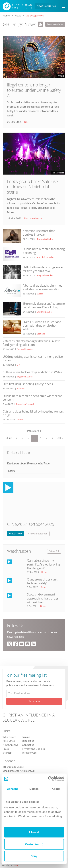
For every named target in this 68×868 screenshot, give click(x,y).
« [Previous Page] (17, 438)
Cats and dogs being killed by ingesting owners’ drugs (33, 413)
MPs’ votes (9, 741)
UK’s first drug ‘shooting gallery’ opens (28, 384)
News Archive (55, 24)
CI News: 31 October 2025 (31, 524)
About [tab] (56, 789)
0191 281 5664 (16, 767)
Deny (34, 856)
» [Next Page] (52, 438)
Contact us (28, 745)
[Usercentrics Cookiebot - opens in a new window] (48, 779)
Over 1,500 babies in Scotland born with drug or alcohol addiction (42, 326)
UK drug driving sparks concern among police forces (33, 358)
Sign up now (34, 701)
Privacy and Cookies (33, 749)
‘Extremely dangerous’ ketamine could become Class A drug (44, 305)
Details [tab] (34, 789)
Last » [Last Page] (60, 438)
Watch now (15, 534)
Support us (28, 741)
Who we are (9, 737)
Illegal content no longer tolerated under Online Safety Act (34, 90)
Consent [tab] (12, 789)
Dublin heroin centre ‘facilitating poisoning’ (44, 251)
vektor (16, 865)
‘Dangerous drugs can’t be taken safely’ (42, 581)
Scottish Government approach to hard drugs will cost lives (43, 598)
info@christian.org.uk (22, 771)
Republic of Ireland (46, 257)
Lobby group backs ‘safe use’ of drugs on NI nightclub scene (33, 187)
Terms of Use (29, 753)
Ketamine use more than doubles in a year (39, 233)
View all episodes (38, 534)
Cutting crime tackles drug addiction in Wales (32, 372)
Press (6, 749)
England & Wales (45, 239)
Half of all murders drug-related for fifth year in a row (43, 269)
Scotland (41, 334)
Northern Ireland (34, 218)
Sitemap (7, 753)
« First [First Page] (9, 438)
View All (54, 551)
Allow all (34, 832)
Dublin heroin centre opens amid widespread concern (33, 398)
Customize (34, 844)
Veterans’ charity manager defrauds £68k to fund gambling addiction (31, 343)
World (40, 294)
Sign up (26, 737)
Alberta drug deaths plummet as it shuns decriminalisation (42, 287)
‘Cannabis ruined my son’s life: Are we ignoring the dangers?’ (44, 564)
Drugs (12, 471)
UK (26, 122)
